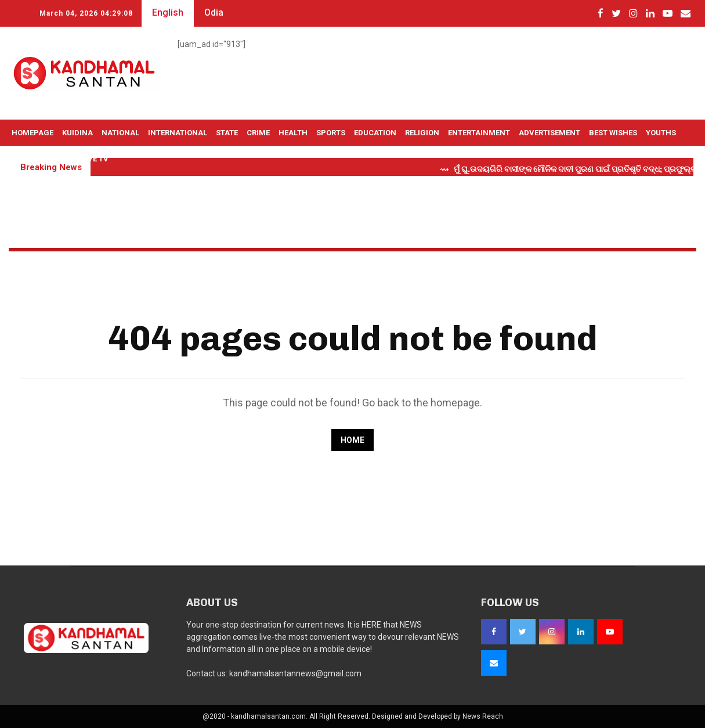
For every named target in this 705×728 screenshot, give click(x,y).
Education (375, 133)
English (168, 12)
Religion (422, 133)
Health (293, 133)
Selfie (23, 159)
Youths (661, 133)
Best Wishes (613, 133)
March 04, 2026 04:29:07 (86, 13)
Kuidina (77, 133)
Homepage (32, 133)
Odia (214, 12)
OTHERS (58, 159)
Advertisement (549, 133)
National (120, 133)
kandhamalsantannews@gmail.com (295, 673)
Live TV (95, 159)
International (178, 133)
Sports (331, 133)
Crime (258, 133)
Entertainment (479, 133)
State (227, 133)
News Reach (483, 716)
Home (352, 440)
